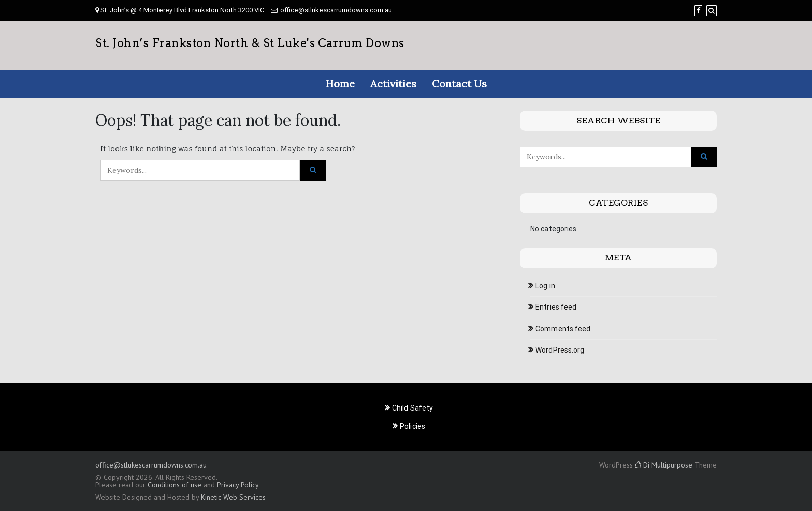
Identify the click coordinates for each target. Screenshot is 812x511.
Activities (393, 84)
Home (340, 84)
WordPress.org (560, 350)
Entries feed (556, 307)
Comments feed (563, 329)
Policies (412, 426)
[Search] (712, 11)
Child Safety (412, 408)
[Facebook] (698, 11)
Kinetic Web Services (233, 497)
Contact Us (459, 84)
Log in (545, 286)
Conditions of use (175, 485)
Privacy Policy (238, 485)
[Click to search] (313, 170)
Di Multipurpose (664, 465)
